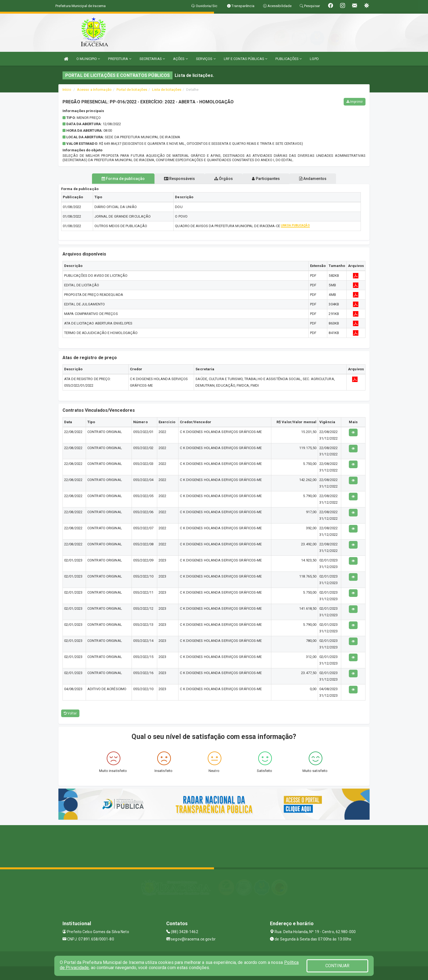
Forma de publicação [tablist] (116, 179)
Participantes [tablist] (270, 179)
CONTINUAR (337, 966)
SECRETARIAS (152, 59)
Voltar (70, 713)
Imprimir (355, 102)
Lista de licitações (167, 90)
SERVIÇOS (206, 59)
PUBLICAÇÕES (289, 59)
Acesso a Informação (94, 90)
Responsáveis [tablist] (176, 179)
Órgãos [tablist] (224, 179)
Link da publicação (295, 226)
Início (67, 90)
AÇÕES (180, 59)
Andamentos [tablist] (320, 179)
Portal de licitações (132, 90)
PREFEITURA (120, 59)
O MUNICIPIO (88, 59)
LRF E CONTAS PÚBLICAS (246, 59)
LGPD (314, 59)
